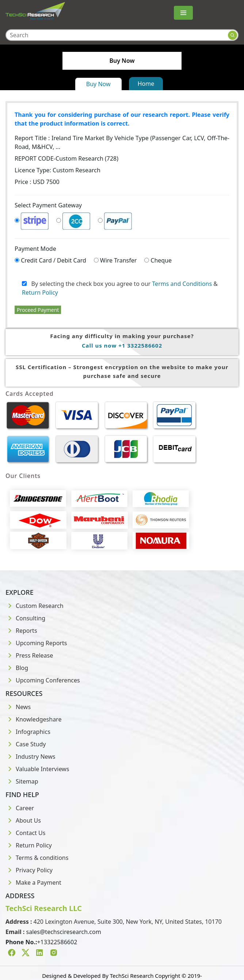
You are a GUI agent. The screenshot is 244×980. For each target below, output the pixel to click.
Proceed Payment (38, 310)
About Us (23, 820)
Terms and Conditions (182, 284)
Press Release (29, 655)
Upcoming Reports (36, 643)
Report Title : (122, 142)
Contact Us (25, 833)
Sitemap (22, 781)
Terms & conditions (37, 858)
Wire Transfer (119, 260)
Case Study (26, 744)
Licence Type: (58, 170)
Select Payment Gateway (48, 205)
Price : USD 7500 (37, 182)
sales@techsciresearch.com (64, 932)
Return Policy (40, 292)
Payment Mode (35, 249)
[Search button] (232, 35)
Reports (21, 631)
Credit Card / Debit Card (54, 260)
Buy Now (98, 84)
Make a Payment (33, 883)
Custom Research (35, 606)
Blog (17, 668)
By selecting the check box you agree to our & (120, 288)
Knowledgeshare (33, 719)
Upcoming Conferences (43, 680)
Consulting (25, 618)
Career (20, 808)
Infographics (28, 732)
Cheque (161, 260)
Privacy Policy (29, 870)
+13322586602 (57, 942)
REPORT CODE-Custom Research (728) (66, 158)
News (18, 707)
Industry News (30, 757)
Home (146, 84)
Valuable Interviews (37, 769)
